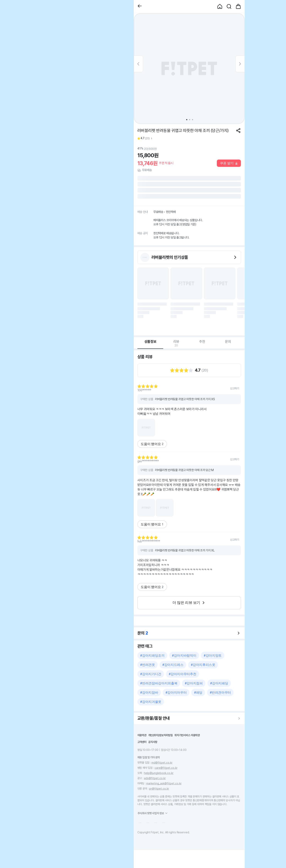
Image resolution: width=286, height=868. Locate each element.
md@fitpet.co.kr (162, 763)
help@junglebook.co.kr (159, 773)
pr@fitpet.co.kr (159, 789)
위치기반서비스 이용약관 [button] (187, 735)
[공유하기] (238, 131)
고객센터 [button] (142, 742)
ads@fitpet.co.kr (155, 778)
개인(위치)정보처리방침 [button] (160, 735)
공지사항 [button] (153, 742)
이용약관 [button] (142, 735)
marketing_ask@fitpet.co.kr (164, 783)
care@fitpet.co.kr (166, 768)
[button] (140, 6)
